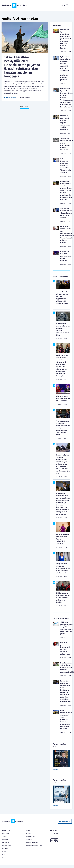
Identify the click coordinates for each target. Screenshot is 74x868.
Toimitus (29, 840)
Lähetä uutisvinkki (32, 843)
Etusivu (29, 833)
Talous (4, 837)
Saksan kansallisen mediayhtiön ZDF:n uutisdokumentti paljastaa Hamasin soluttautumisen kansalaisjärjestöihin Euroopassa (22, 67)
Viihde (4, 858)
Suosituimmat (31, 837)
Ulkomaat (14, 98)
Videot (4, 852)
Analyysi (5, 840)
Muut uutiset (6, 846)
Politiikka (7, 98)
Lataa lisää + (25, 107)
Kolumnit (5, 855)
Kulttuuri (5, 849)
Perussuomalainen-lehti (34, 846)
